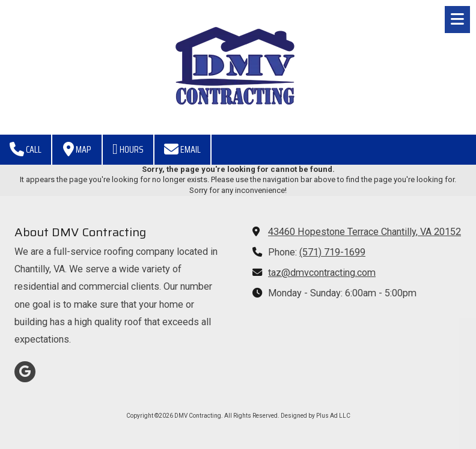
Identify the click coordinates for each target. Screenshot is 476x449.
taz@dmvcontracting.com (322, 273)
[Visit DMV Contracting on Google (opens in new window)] (25, 372)
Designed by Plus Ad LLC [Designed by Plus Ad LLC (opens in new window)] (316, 416)
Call (26, 149)
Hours (128, 149)
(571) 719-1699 (332, 252)
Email (182, 149)
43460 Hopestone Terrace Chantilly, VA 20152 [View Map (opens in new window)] (365, 232)
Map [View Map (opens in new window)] (77, 149)
